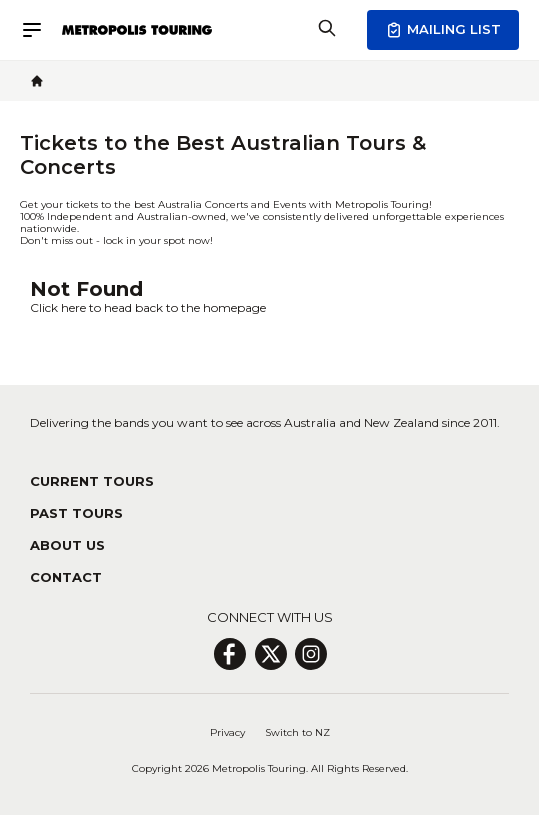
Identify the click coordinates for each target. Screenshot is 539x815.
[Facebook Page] (229, 654)
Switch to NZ (297, 732)
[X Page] (270, 654)
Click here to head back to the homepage (148, 307)
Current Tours (92, 481)
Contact (66, 577)
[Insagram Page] (311, 654)
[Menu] (41, 30)
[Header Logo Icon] (137, 30)
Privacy (227, 732)
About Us (67, 545)
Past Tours (76, 513)
